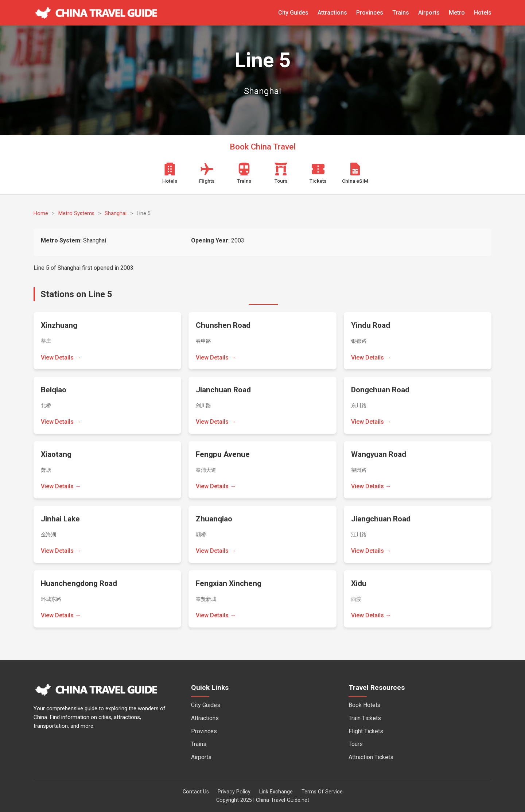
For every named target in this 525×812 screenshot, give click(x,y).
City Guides (293, 13)
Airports (429, 13)
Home (41, 213)
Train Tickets (365, 718)
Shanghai (116, 213)
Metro (457, 13)
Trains (401, 13)
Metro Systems (76, 213)
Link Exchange (276, 792)
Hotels (483, 13)
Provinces (370, 13)
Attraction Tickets (371, 757)
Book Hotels (364, 705)
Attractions (332, 13)
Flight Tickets (366, 731)
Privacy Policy (234, 792)
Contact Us (196, 792)
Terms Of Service (322, 792)
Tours (356, 744)
